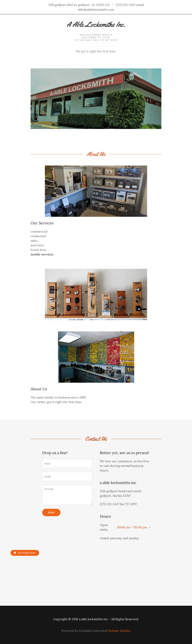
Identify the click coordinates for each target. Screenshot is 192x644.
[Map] (96, 577)
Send (51, 512)
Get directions (24, 553)
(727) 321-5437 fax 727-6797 (118, 504)
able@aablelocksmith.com (96, 10)
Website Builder (119, 631)
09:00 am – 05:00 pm (132, 527)
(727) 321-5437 (126, 5)
